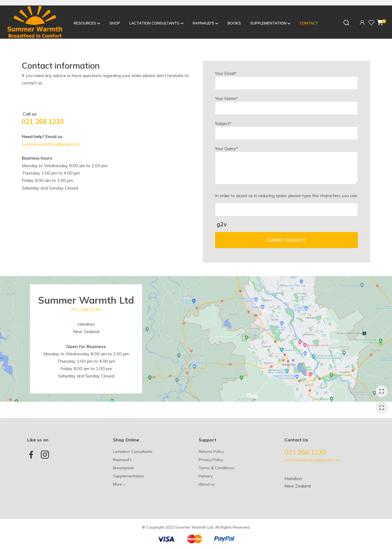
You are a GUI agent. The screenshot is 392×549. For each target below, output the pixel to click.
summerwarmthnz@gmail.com (51, 144)
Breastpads (123, 468)
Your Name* (226, 98)
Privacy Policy (211, 460)
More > (119, 484)
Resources (85, 23)
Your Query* (226, 148)
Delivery (206, 476)
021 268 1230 (43, 121)
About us (207, 484)
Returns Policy (211, 452)
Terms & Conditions (216, 468)
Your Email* (226, 73)
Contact (309, 23)
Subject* (223, 123)
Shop (115, 23)
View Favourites (371, 23)
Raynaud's (203, 23)
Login (362, 22)
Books (234, 23)
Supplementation (268, 23)
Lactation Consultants (154, 23)
